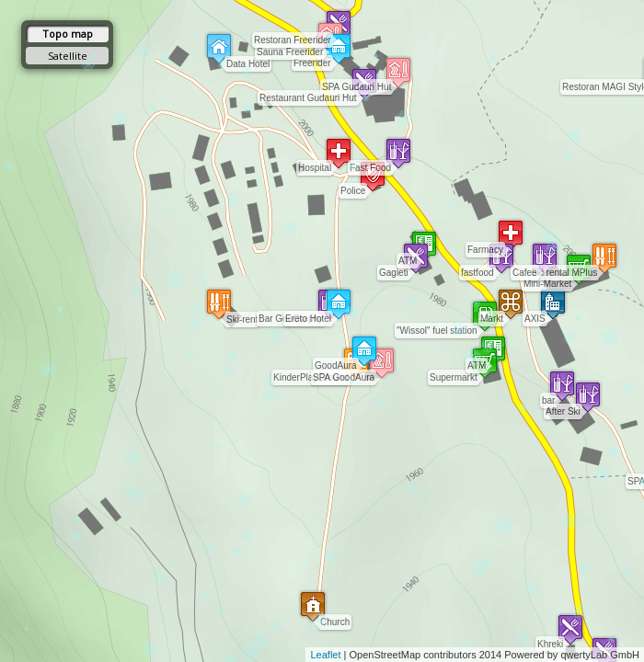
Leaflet (325, 655)
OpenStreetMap (385, 655)
